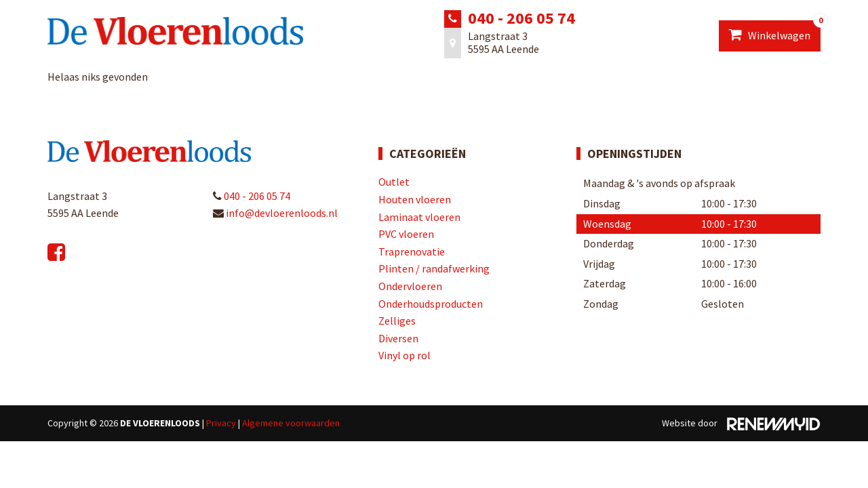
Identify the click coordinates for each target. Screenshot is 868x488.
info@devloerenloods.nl (275, 213)
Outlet (394, 182)
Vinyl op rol (405, 355)
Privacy (221, 423)
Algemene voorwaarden (291, 423)
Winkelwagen (775, 31)
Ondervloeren (410, 286)
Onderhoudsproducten (431, 304)
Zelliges (397, 321)
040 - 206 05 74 (521, 18)
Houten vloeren (415, 199)
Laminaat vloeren (419, 217)
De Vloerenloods (160, 423)
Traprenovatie (412, 251)
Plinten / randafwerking (434, 268)
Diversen (398, 338)
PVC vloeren (406, 234)
